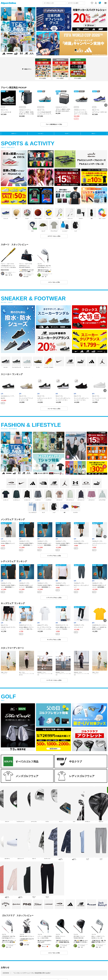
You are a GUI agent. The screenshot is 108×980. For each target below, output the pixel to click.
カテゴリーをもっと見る (54, 236)
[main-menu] (106, 3)
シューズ (40, 133)
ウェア (67, 133)
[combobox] (54, 3)
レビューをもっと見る (54, 282)
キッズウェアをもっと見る (54, 640)
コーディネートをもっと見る (54, 680)
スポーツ (13, 133)
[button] (106, 105)
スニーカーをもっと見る (54, 409)
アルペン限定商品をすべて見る (54, 124)
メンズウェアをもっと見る (54, 556)
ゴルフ (93, 133)
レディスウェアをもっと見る (54, 598)
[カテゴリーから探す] (76, 3)
